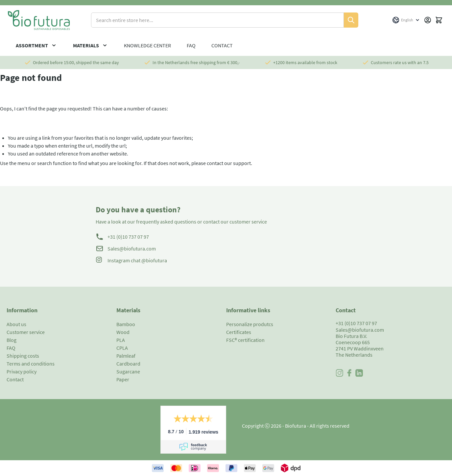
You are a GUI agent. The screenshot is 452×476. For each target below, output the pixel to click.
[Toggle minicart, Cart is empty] (439, 20)
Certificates (239, 332)
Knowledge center (147, 45)
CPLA (122, 348)
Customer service (26, 332)
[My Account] (428, 20)
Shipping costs (23, 356)
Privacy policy (22, 371)
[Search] (351, 20)
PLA (121, 340)
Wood (123, 332)
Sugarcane (128, 371)
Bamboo (126, 324)
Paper (123, 379)
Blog (12, 340)
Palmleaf (126, 356)
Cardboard (128, 364)
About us (16, 324)
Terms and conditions (31, 364)
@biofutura (154, 260)
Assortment (32, 45)
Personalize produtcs (250, 324)
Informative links (248, 310)
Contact (222, 45)
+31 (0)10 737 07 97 (128, 237)
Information (22, 310)
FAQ (191, 45)
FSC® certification (245, 340)
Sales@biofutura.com (132, 249)
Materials (86, 45)
